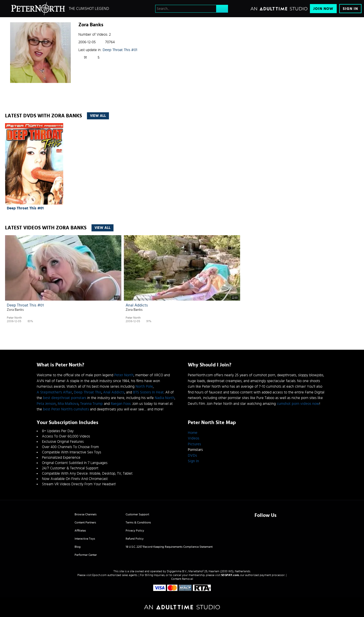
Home (193, 433)
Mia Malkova (68, 404)
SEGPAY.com (230, 575)
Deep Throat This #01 (120, 50)
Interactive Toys (85, 539)
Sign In (350, 9)
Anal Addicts (137, 305)
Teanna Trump (92, 404)
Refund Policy (135, 539)
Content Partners (85, 522)
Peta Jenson (46, 404)
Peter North (14, 318)
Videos (194, 438)
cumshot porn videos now (298, 404)
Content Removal (182, 579)
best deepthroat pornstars (65, 398)
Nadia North (165, 398)
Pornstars (195, 450)
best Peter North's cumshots (66, 409)
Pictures (194, 444)
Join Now (323, 9)
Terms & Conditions (138, 522)
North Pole (144, 387)
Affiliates (80, 531)
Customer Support (137, 514)
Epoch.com (99, 575)
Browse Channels (86, 514)
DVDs (192, 456)
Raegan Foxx (121, 404)
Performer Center (86, 555)
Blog (78, 547)
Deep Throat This (88, 392)
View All (98, 116)
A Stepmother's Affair (54, 392)
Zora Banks (15, 310)
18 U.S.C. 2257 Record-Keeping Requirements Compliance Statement (169, 547)
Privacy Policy (135, 531)
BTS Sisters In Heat (148, 392)
